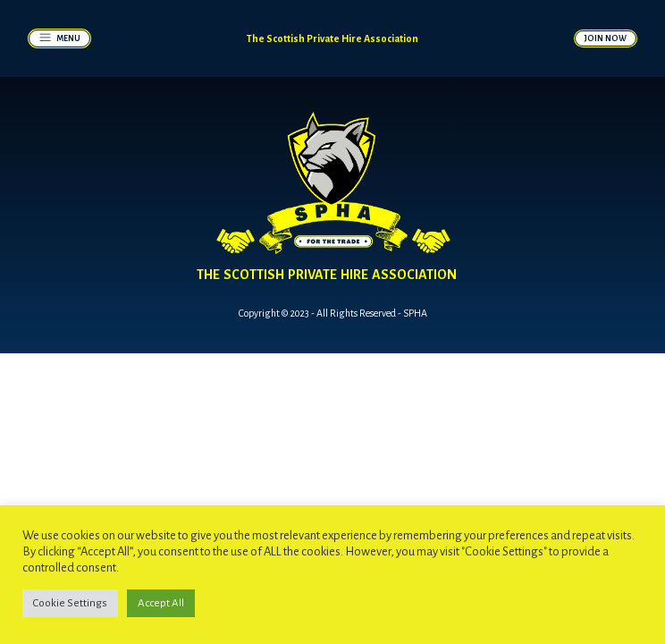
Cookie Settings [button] (70, 603)
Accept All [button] (161, 603)
